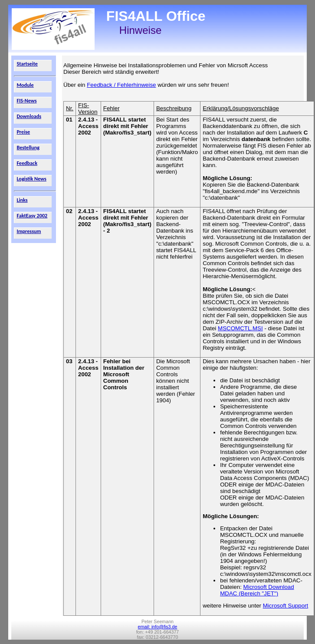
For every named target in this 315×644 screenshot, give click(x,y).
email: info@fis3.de (158, 627)
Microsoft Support (285, 606)
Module (25, 85)
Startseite (27, 64)
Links (22, 200)
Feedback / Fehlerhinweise (121, 85)
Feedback (27, 163)
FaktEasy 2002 (32, 215)
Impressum (29, 231)
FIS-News (26, 100)
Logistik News (31, 179)
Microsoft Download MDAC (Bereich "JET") (257, 590)
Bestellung (28, 147)
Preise (23, 132)
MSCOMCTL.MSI (240, 328)
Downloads (29, 116)
